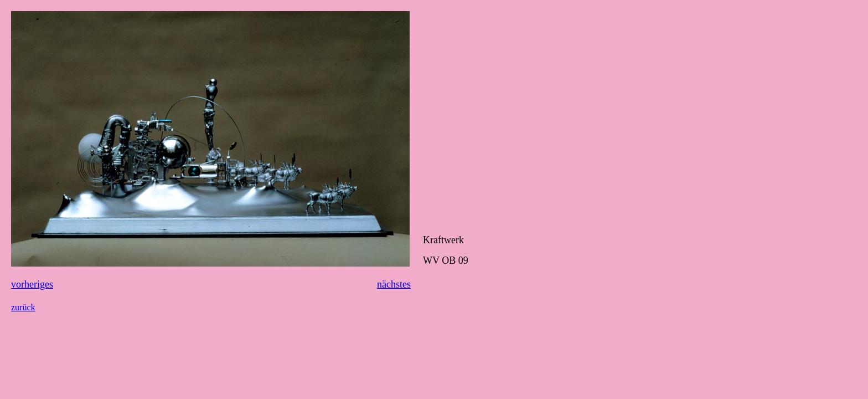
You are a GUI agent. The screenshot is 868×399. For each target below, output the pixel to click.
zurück (23, 307)
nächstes (394, 284)
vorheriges (32, 284)
